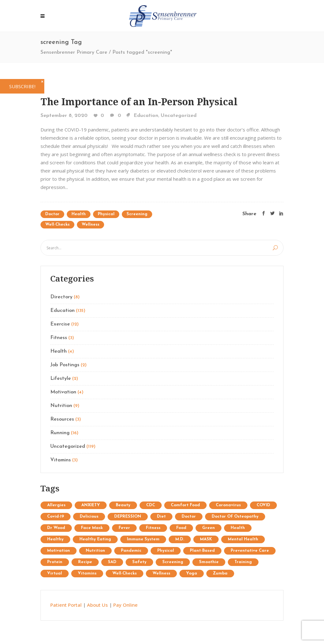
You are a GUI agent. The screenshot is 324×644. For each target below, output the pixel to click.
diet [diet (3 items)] (161, 516)
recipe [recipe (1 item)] (85, 562)
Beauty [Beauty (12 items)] (123, 505)
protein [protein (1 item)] (55, 562)
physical (106, 214)
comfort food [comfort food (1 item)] (185, 505)
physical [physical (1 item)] (166, 551)
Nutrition (61, 406)
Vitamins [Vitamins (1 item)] (87, 573)
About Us (97, 605)
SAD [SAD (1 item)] (112, 562)
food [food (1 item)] (181, 528)
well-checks (57, 225)
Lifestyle (61, 379)
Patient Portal (66, 605)
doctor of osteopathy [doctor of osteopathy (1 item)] (235, 516)
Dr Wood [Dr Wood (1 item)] (56, 528)
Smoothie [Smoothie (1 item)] (209, 562)
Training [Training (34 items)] (243, 562)
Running (60, 433)
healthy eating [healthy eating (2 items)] (95, 539)
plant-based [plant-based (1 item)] (202, 551)
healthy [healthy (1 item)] (55, 539)
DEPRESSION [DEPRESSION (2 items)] (128, 516)
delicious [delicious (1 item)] (89, 516)
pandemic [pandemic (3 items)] (131, 551)
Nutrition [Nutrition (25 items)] (95, 551)
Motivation (63, 392)
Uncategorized (179, 116)
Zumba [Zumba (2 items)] (220, 573)
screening (137, 214)
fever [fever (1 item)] (124, 528)
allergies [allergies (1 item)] (56, 505)
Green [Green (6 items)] (209, 528)
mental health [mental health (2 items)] (243, 539)
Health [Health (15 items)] (238, 528)
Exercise (60, 324)
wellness (90, 225)
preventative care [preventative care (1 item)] (250, 551)
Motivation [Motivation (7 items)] (59, 551)
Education (146, 116)
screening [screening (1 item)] (173, 562)
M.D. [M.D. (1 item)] (180, 539)
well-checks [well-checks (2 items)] (125, 573)
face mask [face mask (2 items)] (92, 528)
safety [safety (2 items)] (139, 562)
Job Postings (65, 365)
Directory (61, 297)
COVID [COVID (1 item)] (263, 505)
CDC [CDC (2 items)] (151, 505)
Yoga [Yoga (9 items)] (192, 573)
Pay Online (125, 605)
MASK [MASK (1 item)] (206, 539)
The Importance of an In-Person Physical (139, 102)
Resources (62, 419)
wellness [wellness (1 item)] (161, 573)
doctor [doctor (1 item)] (189, 516)
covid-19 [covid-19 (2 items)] (56, 516)
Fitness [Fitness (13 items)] (153, 528)
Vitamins (61, 460)
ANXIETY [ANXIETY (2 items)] (91, 505)
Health (79, 214)
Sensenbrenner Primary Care (74, 52)
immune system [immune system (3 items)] (143, 539)
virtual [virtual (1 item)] (55, 573)
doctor (52, 214)
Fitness (59, 338)
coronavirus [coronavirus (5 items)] (228, 505)
